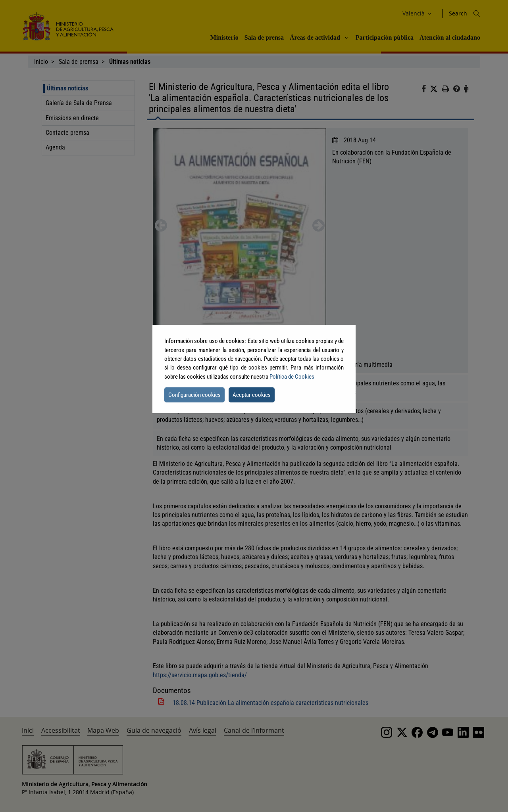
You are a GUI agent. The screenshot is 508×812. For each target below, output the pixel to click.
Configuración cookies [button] (194, 395)
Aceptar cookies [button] (252, 395)
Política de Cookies (292, 377)
